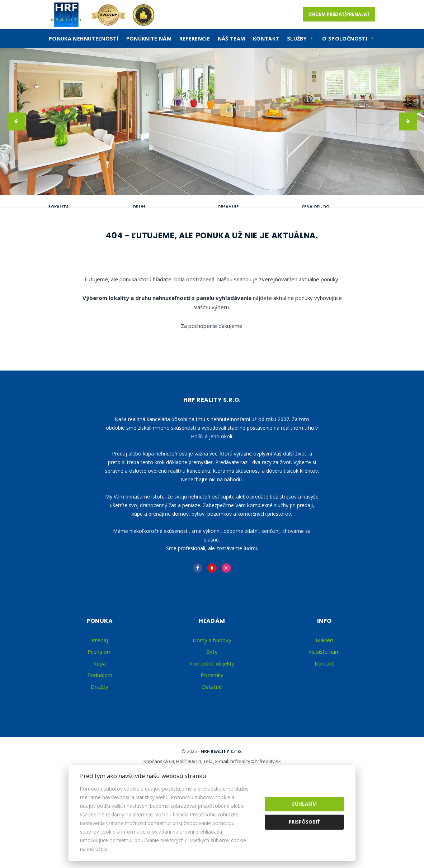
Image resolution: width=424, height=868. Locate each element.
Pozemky (212, 743)
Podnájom (77, 260)
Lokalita (59, 207)
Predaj (72, 243)
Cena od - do (315, 207)
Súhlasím (304, 804)
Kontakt (266, 39)
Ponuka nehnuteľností (84, 39)
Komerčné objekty (212, 732)
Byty (212, 720)
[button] (16, 121)
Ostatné (212, 755)
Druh (139, 207)
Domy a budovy (212, 709)
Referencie (195, 39)
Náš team (232, 39)
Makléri (324, 709)
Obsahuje (228, 207)
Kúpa (161, 243)
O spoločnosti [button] (345, 39)
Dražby (100, 755)
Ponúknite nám (149, 39)
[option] (212, 121)
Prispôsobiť (304, 822)
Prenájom (118, 243)
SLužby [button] (297, 39)
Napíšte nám (324, 720)
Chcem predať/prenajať (339, 14)
